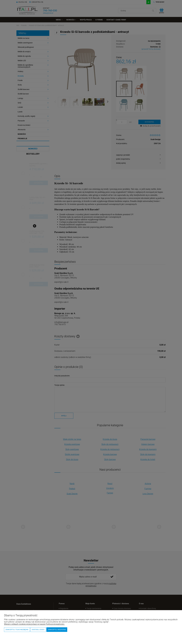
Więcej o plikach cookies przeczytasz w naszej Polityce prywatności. (34, 624)
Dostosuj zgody (38, 630)
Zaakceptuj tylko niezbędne (17, 630)
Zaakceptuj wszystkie (57, 630)
